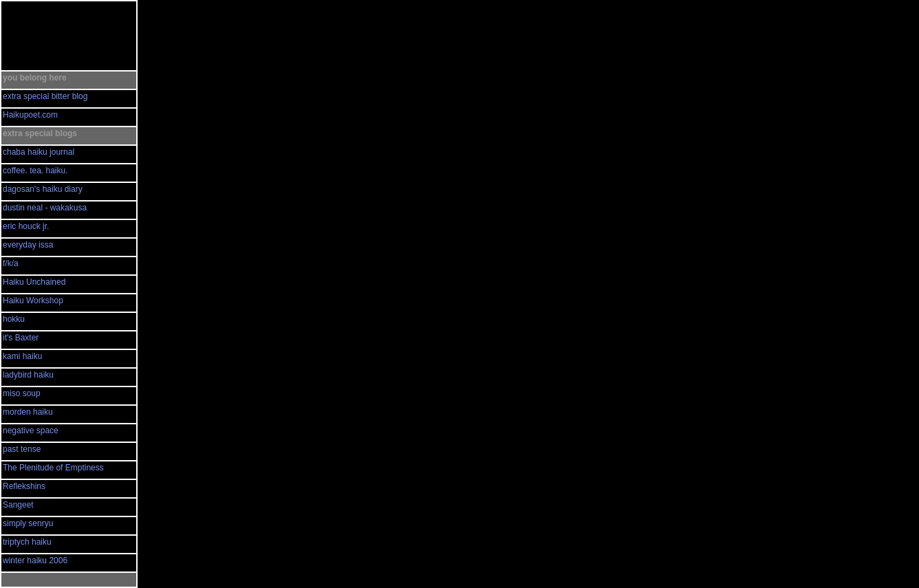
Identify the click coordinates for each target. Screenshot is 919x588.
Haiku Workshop (33, 301)
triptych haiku (27, 542)
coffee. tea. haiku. (35, 171)
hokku (14, 319)
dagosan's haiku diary (43, 189)
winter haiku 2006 (35, 560)
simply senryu (28, 523)
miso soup (22, 393)
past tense (22, 449)
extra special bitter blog (45, 96)
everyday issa (28, 245)
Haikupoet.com (30, 115)
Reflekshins (24, 486)
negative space (31, 431)
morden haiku (28, 412)
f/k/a (11, 263)
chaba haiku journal (39, 152)
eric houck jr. (26, 226)
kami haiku (22, 356)
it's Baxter (21, 338)
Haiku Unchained (34, 282)
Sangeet (18, 505)
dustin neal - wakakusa (45, 208)
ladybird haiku (28, 375)
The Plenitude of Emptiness (53, 468)
